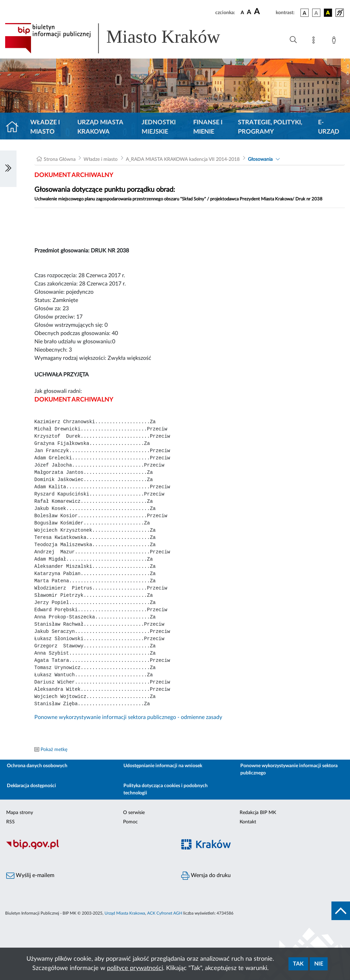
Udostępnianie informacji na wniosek (163, 766)
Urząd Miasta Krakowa (100, 127)
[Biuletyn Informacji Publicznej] (87, 848)
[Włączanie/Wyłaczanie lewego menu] (8, 169)
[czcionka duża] (264, 12)
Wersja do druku (206, 876)
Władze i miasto (45, 127)
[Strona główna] (15, 127)
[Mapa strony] (315, 41)
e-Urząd (329, 127)
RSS (10, 822)
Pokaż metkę (54, 750)
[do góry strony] (341, 911)
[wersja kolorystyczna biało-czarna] (316, 13)
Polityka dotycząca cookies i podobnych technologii (166, 789)
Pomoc (130, 822)
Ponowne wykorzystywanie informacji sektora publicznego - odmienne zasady (128, 717)
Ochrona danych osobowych (37, 766)
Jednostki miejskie (159, 127)
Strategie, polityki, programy (270, 127)
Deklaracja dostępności (31, 786)
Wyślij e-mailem (30, 876)
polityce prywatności (135, 968)
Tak (298, 964)
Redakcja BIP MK (258, 813)
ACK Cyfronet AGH (165, 913)
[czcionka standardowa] (242, 12)
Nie (319, 964)
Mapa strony (20, 813)
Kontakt (248, 822)
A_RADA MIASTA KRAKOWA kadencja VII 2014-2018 (183, 159)
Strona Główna (60, 159)
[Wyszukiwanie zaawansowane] (293, 40)
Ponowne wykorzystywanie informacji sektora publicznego (289, 769)
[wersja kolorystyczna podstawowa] (305, 13)
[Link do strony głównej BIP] (122, 38)
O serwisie (134, 813)
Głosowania (260, 159)
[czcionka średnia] (249, 13)
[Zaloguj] (335, 41)
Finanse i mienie (208, 127)
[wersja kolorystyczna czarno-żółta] (328, 13)
